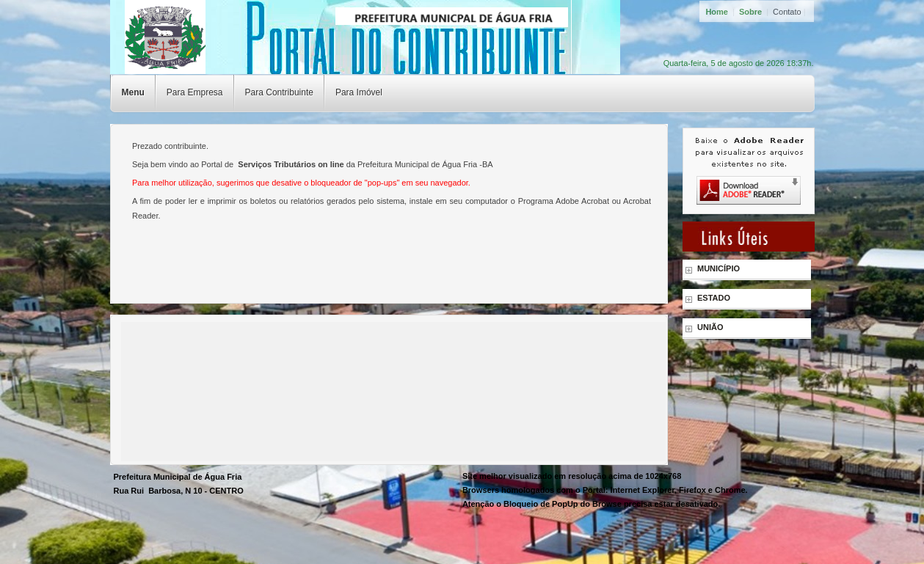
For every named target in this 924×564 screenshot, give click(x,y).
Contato (787, 12)
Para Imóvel (359, 92)
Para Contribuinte (279, 92)
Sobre (750, 12)
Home (717, 12)
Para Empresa (195, 92)
